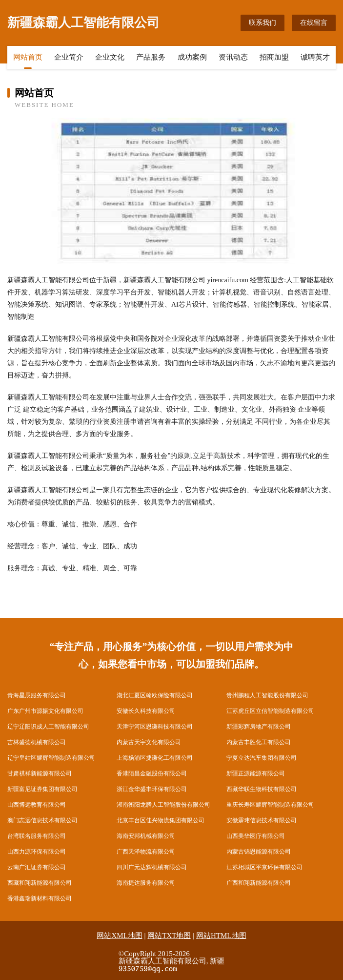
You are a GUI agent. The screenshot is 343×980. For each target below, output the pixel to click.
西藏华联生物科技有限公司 (262, 789)
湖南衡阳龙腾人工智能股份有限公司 (163, 805)
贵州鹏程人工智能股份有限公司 (267, 695)
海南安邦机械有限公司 (146, 836)
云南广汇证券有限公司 (37, 867)
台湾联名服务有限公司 (37, 836)
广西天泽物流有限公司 (146, 852)
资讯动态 (233, 57)
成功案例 (192, 57)
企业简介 (69, 57)
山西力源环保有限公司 (37, 852)
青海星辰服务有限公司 (37, 695)
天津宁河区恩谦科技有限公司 (155, 727)
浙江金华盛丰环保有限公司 (152, 789)
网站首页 (28, 57)
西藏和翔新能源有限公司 (40, 883)
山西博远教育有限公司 (37, 805)
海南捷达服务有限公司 (146, 883)
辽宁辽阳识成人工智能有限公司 (48, 727)
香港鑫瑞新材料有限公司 (40, 898)
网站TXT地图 (169, 936)
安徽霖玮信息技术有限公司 (262, 820)
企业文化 (110, 57)
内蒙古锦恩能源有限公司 (259, 852)
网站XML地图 (119, 936)
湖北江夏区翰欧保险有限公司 (155, 695)
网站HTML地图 (221, 936)
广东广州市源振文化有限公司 (45, 711)
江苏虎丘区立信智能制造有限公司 (270, 711)
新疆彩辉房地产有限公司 (259, 727)
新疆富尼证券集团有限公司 (42, 789)
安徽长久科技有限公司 (146, 711)
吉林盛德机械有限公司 (37, 742)
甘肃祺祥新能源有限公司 (40, 773)
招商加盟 (274, 57)
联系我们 (262, 23)
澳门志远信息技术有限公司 (42, 820)
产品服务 (151, 57)
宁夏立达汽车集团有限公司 (262, 758)
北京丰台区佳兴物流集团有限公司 (161, 820)
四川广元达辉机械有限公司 (152, 867)
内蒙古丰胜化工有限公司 (259, 742)
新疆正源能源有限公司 (256, 773)
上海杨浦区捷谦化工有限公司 (155, 758)
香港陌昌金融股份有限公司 (152, 773)
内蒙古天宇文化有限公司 (149, 742)
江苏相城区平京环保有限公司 (264, 867)
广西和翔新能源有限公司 (259, 883)
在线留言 (314, 23)
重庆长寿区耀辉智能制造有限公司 (270, 805)
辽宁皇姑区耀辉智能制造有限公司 (51, 758)
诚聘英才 (315, 57)
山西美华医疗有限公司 (256, 836)
